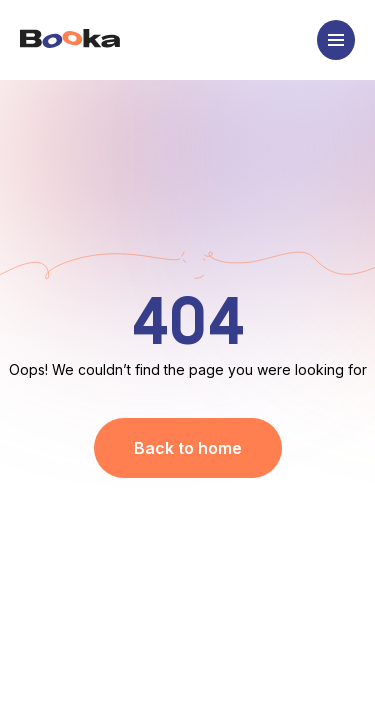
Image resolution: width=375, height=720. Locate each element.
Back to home (188, 448)
